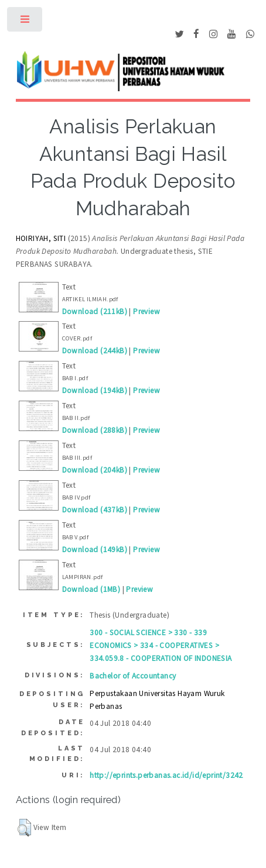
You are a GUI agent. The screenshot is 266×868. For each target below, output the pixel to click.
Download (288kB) (95, 430)
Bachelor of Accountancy (133, 676)
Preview (146, 311)
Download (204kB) (95, 470)
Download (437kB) (95, 510)
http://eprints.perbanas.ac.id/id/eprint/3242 (166, 775)
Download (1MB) (91, 589)
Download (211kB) (95, 311)
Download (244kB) (95, 351)
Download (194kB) (95, 390)
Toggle (25, 22)
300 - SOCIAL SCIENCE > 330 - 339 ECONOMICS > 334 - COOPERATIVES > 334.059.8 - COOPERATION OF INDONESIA (161, 645)
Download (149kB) (95, 550)
